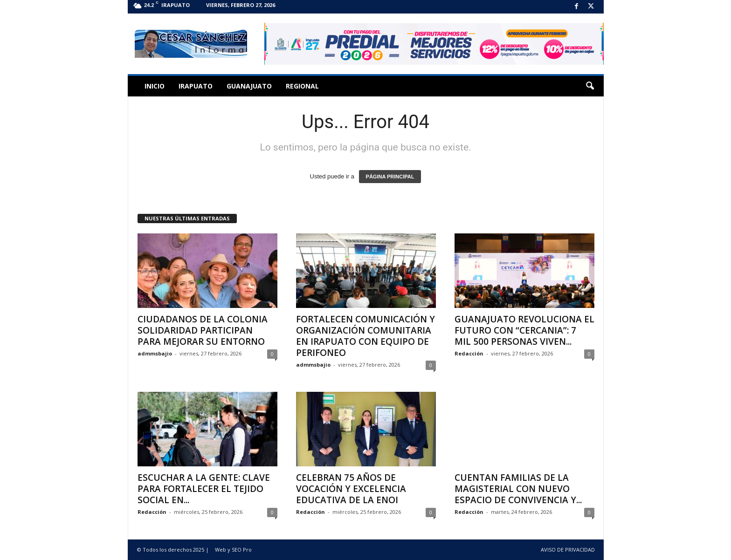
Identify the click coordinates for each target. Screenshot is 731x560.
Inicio (155, 86)
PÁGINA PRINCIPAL (390, 177)
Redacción (469, 353)
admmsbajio (155, 353)
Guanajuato (249, 86)
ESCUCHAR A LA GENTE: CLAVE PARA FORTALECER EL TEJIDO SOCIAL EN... (204, 489)
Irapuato (196, 86)
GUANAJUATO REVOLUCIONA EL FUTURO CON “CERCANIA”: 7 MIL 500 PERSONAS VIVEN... (524, 330)
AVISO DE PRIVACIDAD (568, 550)
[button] (590, 86)
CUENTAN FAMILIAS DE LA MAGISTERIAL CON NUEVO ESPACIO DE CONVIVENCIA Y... (518, 489)
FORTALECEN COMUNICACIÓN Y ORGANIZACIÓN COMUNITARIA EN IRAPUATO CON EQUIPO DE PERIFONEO (365, 336)
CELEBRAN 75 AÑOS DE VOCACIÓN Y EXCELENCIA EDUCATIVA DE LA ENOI (351, 489)
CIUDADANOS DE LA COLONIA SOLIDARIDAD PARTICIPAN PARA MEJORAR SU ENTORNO (203, 330)
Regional (302, 86)
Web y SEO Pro (233, 550)
